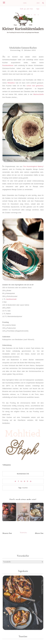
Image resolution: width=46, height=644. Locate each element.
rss (35, 15)
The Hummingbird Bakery (33, 166)
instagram (25, 4)
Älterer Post (39, 533)
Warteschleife (39, 94)
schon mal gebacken (35, 86)
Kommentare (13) (23, 474)
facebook (22, 10)
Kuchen (25, 488)
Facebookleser (8, 65)
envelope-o (38, 4)
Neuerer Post (7, 533)
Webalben (11, 83)
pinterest (28, 10)
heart (31, 10)
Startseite (23, 533)
